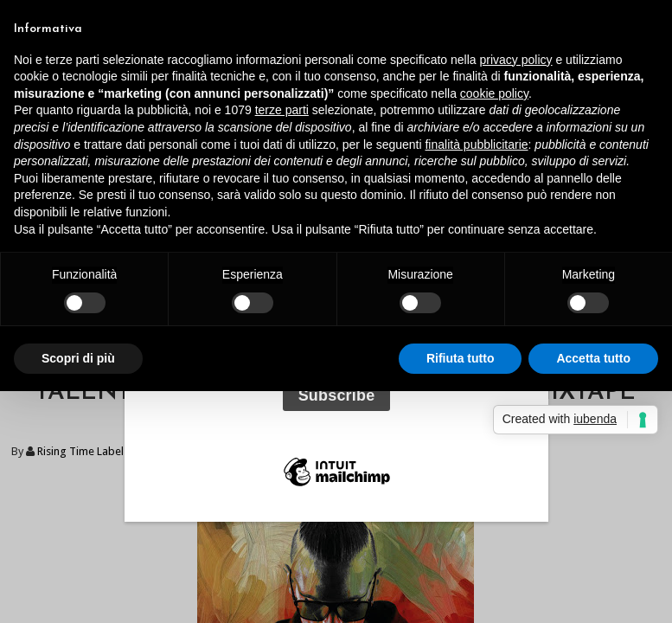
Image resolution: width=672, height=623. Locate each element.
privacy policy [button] (516, 60)
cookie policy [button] (494, 93)
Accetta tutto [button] (593, 358)
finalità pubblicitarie (476, 145)
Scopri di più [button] (78, 358)
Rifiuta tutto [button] (461, 358)
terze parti (282, 110)
